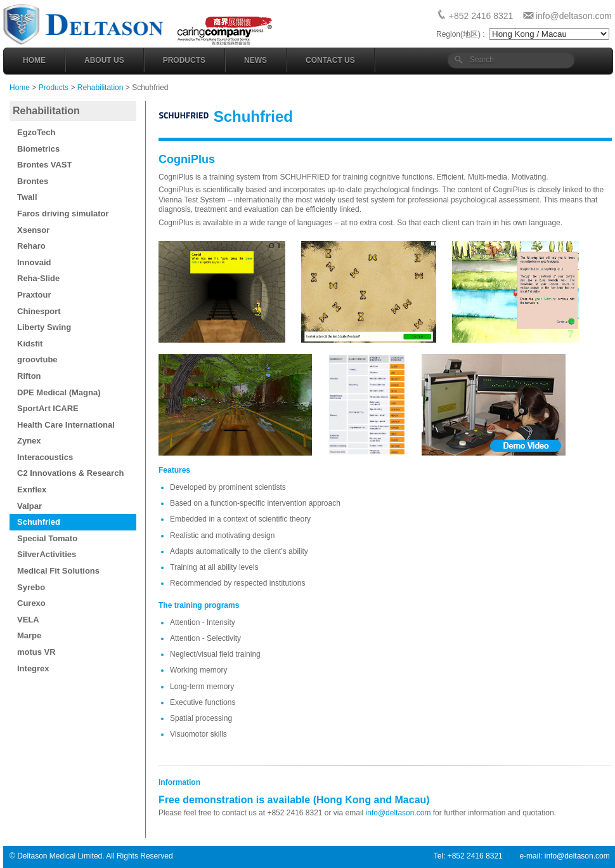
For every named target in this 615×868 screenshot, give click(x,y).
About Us (104, 60)
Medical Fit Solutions (58, 571)
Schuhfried (39, 522)
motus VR (36, 652)
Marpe (29, 635)
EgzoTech (36, 132)
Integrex (33, 668)
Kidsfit (30, 344)
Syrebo (31, 587)
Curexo (31, 603)
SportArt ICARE (48, 408)
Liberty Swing (44, 327)
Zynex (29, 441)
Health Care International (66, 425)
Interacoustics (45, 457)
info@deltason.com (574, 16)
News (256, 60)
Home (34, 60)
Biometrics (38, 149)
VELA (28, 620)
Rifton (29, 376)
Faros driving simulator (63, 214)
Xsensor (33, 230)
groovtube (37, 359)
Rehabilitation (100, 88)
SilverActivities (47, 554)
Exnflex (32, 490)
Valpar (29, 506)
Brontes (33, 181)
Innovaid (34, 262)
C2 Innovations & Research (70, 473)
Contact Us (330, 60)
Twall (27, 197)
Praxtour (34, 295)
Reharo (31, 246)
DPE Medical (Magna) (59, 392)
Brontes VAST (44, 165)
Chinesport (39, 311)
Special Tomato (47, 538)
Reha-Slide (38, 278)
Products (184, 60)
